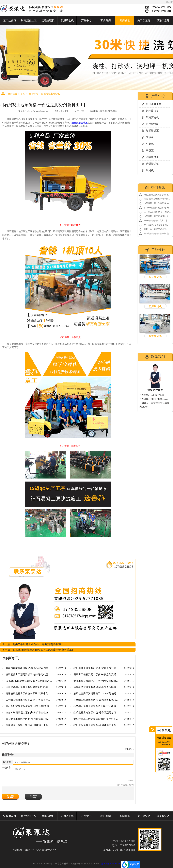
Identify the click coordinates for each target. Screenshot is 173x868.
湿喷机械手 (152, 157)
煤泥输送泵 (152, 131)
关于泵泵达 (144, 20)
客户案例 (106, 20)
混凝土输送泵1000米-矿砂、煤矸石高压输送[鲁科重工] (157, 230)
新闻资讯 (125, 20)
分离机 (150, 144)
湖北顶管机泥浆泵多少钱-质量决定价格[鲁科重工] (157, 195)
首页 (22, 94)
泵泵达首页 (10, 20)
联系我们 (158, 357)
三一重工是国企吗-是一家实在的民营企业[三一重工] (157, 213)
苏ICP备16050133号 (111, 864)
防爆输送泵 (152, 164)
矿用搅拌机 (152, 124)
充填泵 (150, 137)
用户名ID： (7, 762)
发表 (10, 797)
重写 (33, 797)
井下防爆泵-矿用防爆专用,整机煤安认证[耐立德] (156, 225)
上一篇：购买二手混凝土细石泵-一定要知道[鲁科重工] (33, 644)
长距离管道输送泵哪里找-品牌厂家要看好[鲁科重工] (157, 234)
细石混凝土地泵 (80, 123)
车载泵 (150, 151)
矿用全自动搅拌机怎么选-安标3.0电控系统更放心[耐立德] (157, 208)
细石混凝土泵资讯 (50, 94)
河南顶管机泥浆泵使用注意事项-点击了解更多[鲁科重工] (157, 200)
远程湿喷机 (48, 20)
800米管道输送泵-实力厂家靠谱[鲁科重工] (157, 221)
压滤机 (150, 170)
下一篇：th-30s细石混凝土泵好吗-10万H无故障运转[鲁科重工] (37, 650)
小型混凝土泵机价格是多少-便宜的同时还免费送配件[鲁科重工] (157, 204)
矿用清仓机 (67, 20)
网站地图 (170, 2)
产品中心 (86, 20)
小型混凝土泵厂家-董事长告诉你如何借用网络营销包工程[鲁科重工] (157, 217)
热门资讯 (158, 188)
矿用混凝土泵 (29, 20)
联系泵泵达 (163, 20)
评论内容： (7, 768)
